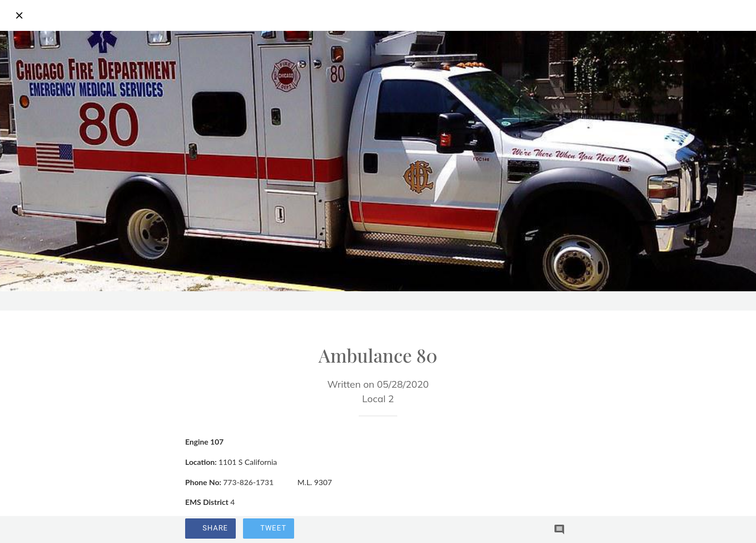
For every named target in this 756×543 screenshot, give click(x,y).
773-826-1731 (249, 482)
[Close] (19, 15)
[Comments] (559, 529)
